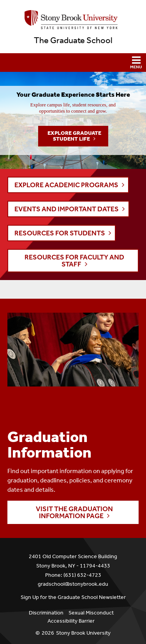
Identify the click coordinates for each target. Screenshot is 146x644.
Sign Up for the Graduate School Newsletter (73, 597)
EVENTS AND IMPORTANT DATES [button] (67, 209)
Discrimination (46, 613)
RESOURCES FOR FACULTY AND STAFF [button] (74, 261)
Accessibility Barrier (71, 621)
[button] (73, 63)
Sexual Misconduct (91, 613)
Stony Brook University (83, 633)
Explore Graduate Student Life (74, 136)
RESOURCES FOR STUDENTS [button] (60, 233)
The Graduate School (73, 40)
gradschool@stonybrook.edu (73, 584)
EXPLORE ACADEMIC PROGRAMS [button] (66, 185)
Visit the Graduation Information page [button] (74, 512)
